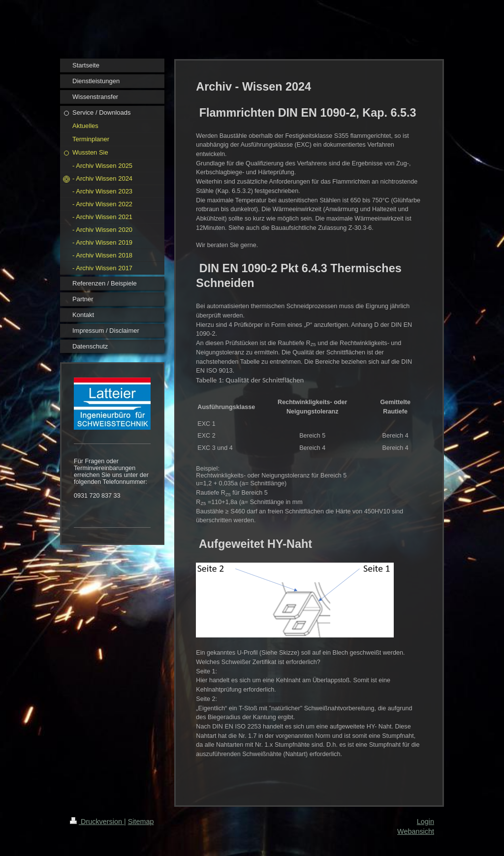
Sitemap (141, 822)
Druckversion (97, 822)
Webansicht (416, 831)
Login (425, 822)
